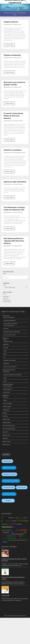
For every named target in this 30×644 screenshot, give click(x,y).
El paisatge (5, 416)
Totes (15, 518)
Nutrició (5, 340)
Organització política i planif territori (12, 332)
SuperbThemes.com (22, 616)
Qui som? (8, 501)
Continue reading (9, 45)
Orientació (9, 536)
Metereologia (6, 410)
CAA (21, 530)
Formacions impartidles (9, 494)
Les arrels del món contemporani (11, 324)
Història (21, 538)
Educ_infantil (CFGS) (8, 530)
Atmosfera (5, 413)
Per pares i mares (22, 487)
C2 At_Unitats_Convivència (12, 540)
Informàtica (13, 530)
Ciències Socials (19, 524)
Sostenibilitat (6, 364)
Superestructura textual (18, 527)
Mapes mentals (6, 518)
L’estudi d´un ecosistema (13, 150)
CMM (12, 532)
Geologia (23, 540)
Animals (5, 351)
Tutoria (5, 542)
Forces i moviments (8, 403)
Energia (5, 400)
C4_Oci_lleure (25, 521)
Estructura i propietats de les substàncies (12, 375)
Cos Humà (5, 348)
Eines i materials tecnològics (9, 429)
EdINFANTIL (8, 534)
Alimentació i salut (8, 341)
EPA (16, 518)
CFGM (14, 532)
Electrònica (6, 397)
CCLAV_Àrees (24, 538)
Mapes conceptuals (6, 532)
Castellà (13, 524)
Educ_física (24, 524)
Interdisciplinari (11, 518)
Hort (4, 357)
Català (19, 520)
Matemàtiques (7, 527)
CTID (10, 532)
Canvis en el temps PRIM (9, 317)
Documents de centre (8, 487)
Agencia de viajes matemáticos (15, 182)
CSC (13, 527)
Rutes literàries (7, 392)
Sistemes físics (6, 395)
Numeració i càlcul (7, 441)
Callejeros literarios (11, 22)
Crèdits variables (4, 524)
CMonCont (17, 536)
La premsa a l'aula (5, 595)
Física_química (19, 540)
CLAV (23, 532)
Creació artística (6, 419)
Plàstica (22, 534)
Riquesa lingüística (7, 389)
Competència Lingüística (8, 384)
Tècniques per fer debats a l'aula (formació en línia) (15, 14)
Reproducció (6, 344)
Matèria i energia (7, 407)
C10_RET (3, 530)
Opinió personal (4, 536)
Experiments (5, 438)
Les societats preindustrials (9, 321)
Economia (24, 536)
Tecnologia (18, 530)
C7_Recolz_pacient (5, 540)
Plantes (5, 354)
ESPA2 (4, 521)
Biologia (19, 518)
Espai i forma (5, 432)
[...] (21, 565)
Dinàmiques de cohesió (9, 468)
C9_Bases (25, 534)
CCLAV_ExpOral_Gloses (9, 521)
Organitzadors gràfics (25, 527)
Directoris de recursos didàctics (11, 481)
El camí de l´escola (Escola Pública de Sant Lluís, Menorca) (13, 116)
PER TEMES (6, 455)
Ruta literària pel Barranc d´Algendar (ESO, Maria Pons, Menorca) (14, 241)
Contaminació (6, 372)
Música (25, 532)
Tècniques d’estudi (7, 422)
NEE (2, 542)
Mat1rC (26, 540)
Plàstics (5, 381)
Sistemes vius (6, 338)
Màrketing (14, 536)
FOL (2, 521)
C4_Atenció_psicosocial (16, 534)
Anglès (25, 530)
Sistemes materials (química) (9, 370)
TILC (2, 532)
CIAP (2, 518)
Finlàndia (18, 538)
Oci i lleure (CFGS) (18, 532)
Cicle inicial (25, 518)
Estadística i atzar (6, 435)
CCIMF (20, 536)
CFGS (8, 524)
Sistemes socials (6, 316)
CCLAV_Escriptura (4, 538)
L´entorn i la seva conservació (10, 367)
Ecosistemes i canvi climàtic (9, 360)
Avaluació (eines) (7, 461)
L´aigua (5, 378)
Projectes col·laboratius (12, 55)
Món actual (6, 328)
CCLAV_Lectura (12, 538)
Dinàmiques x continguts (9, 474)
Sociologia (3, 534)
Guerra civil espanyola (9, 325)
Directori (22, 518)
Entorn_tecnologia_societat (9, 426)
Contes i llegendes (7, 386)
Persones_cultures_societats (9, 335)
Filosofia (14, 521)
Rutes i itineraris (6, 445)
